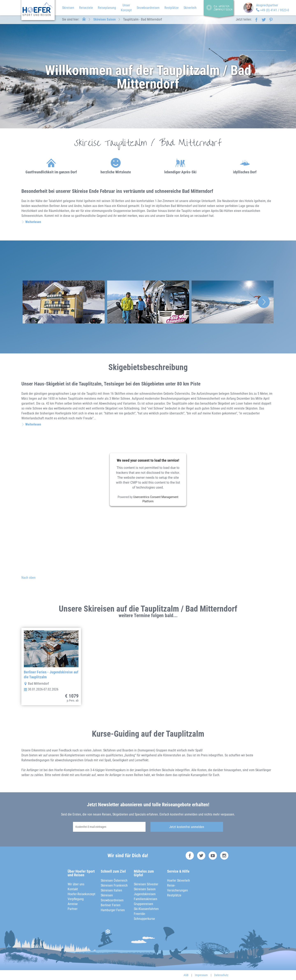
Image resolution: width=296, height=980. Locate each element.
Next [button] (264, 302)
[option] (64, 302)
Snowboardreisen (148, 8)
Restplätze (172, 8)
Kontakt (73, 889)
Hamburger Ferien (113, 910)
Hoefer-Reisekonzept (82, 894)
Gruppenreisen (143, 904)
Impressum (201, 975)
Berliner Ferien (111, 905)
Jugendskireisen (145, 894)
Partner (73, 909)
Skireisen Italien (111, 890)
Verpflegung (76, 899)
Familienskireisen (146, 899)
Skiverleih (190, 8)
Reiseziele (86, 8)
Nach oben (28, 578)
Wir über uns (76, 884)
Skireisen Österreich (114, 881)
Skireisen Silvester (146, 884)
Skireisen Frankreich (114, 885)
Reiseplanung (107, 8)
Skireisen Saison (105, 19)
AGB (186, 975)
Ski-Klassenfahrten (146, 909)
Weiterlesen (33, 222)
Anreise (73, 904)
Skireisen (68, 8)
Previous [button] (32, 302)
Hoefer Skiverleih (179, 881)
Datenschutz (221, 975)
